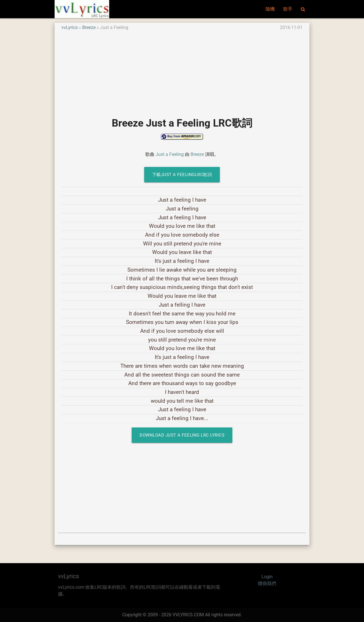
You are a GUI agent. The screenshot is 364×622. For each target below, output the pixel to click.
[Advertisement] (182, 71)
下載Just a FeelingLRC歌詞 (182, 175)
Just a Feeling (170, 154)
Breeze (89, 27)
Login (267, 577)
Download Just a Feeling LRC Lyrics (182, 435)
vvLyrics (70, 27)
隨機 (270, 9)
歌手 (288, 9)
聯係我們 (267, 583)
